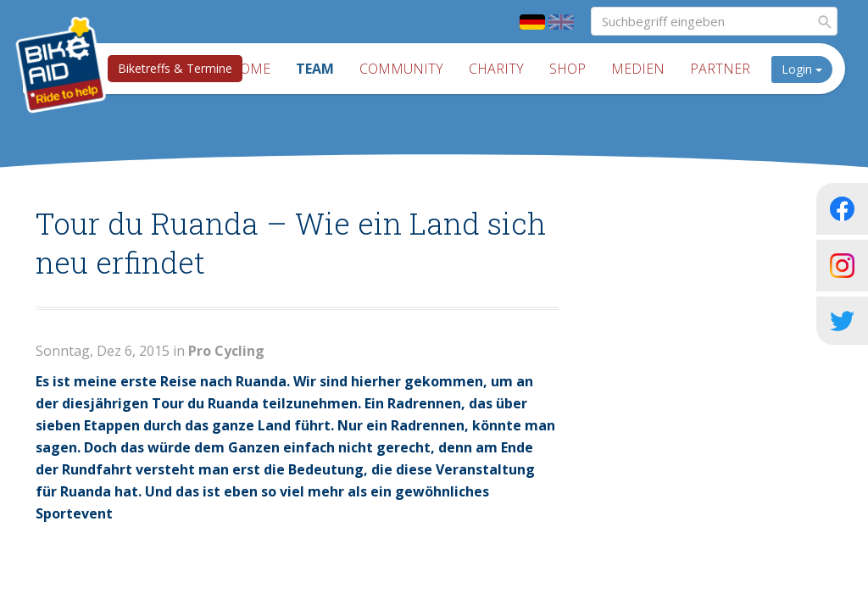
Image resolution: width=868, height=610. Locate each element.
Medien (638, 69)
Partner (720, 69)
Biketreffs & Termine (175, 68)
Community (401, 69)
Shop (568, 69)
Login (802, 69)
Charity (496, 69)
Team (315, 69)
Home (250, 69)
